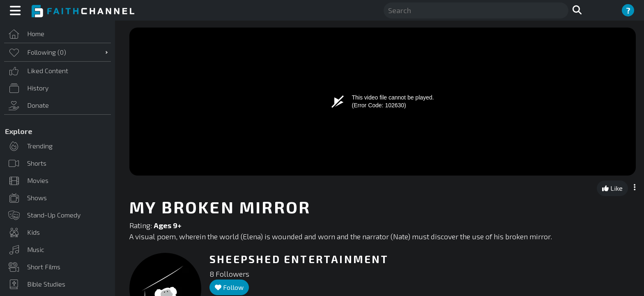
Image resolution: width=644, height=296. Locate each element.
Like (612, 188)
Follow (229, 287)
